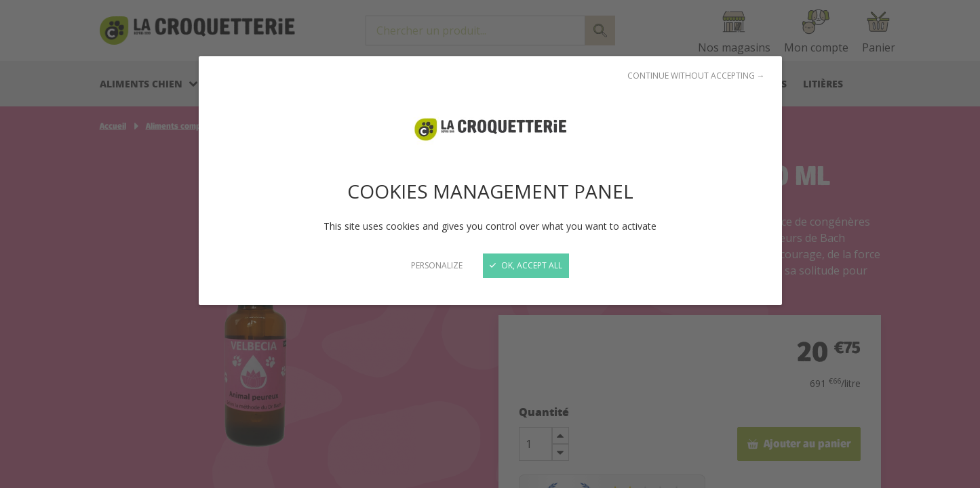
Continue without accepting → (696, 76)
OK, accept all (526, 265)
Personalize (437, 265)
